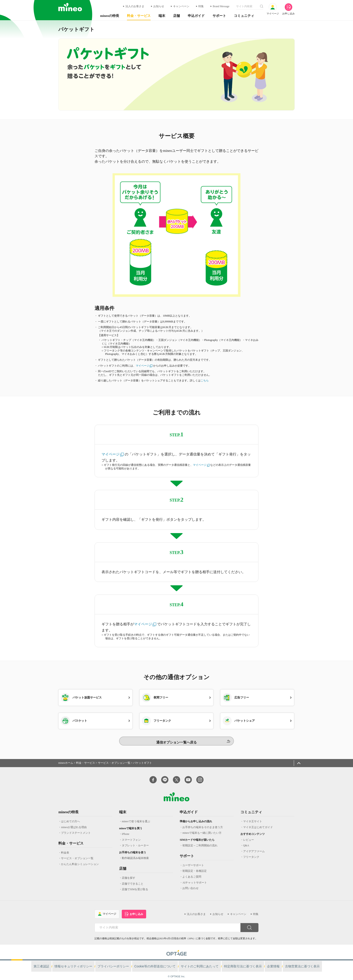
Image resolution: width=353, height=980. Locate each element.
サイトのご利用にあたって (196, 962)
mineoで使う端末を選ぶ (136, 817)
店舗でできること (133, 879)
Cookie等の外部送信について (159, 962)
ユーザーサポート (193, 861)
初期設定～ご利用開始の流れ (200, 841)
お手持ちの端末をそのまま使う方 (203, 823)
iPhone (126, 829)
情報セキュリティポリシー (91, 962)
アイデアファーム (254, 847)
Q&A (246, 841)
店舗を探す (129, 873)
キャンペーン (181, 7)
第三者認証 (64, 962)
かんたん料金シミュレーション (80, 860)
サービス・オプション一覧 (114, 758)
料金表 (65, 848)
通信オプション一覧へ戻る (176, 737)
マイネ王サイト (253, 817)
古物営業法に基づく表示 (282, 962)
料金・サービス (86, 758)
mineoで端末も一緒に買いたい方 (202, 828)
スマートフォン (131, 835)
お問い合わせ (190, 884)
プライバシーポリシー (124, 962)
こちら (205, 381)
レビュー (249, 835)
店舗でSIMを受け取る (135, 885)
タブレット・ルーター (135, 841)
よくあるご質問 (192, 872)
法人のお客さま (135, 7)
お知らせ (159, 7)
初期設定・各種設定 (195, 867)
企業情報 (258, 962)
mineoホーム (66, 758)
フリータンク (251, 853)
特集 (201, 7)
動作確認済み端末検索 (135, 854)
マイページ (144, 366)
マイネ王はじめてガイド (258, 823)
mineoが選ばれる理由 (74, 823)
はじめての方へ (70, 817)
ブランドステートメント (76, 828)
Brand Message (221, 7)
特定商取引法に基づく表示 (233, 962)
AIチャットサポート (195, 878)
